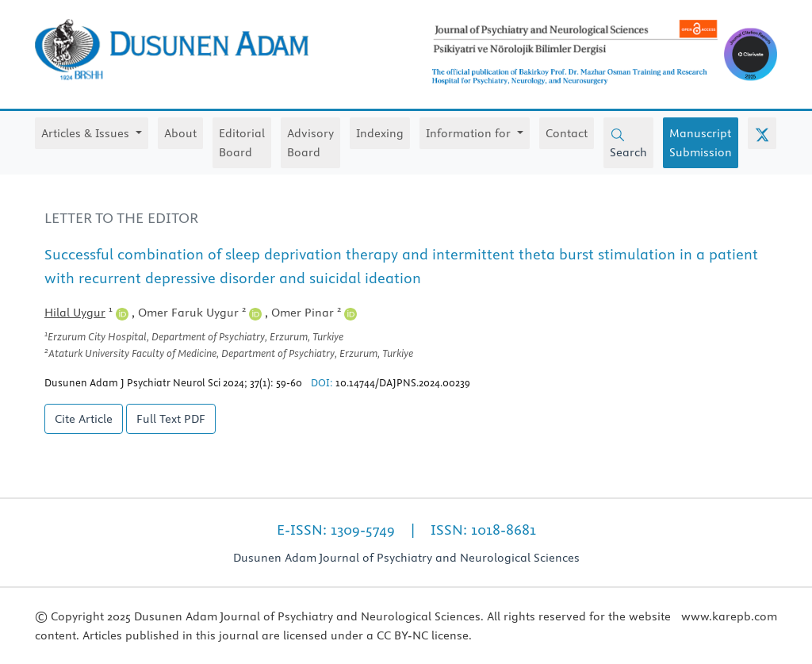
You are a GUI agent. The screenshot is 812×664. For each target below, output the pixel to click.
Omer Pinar (314, 313)
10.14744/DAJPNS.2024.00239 (403, 382)
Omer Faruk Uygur (200, 313)
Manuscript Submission (701, 143)
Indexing (380, 133)
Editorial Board (242, 143)
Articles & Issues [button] (87, 133)
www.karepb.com (729, 616)
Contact (567, 133)
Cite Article (84, 419)
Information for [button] (470, 133)
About (180, 133)
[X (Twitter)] (762, 133)
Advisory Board (310, 143)
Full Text (171, 419)
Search (628, 144)
